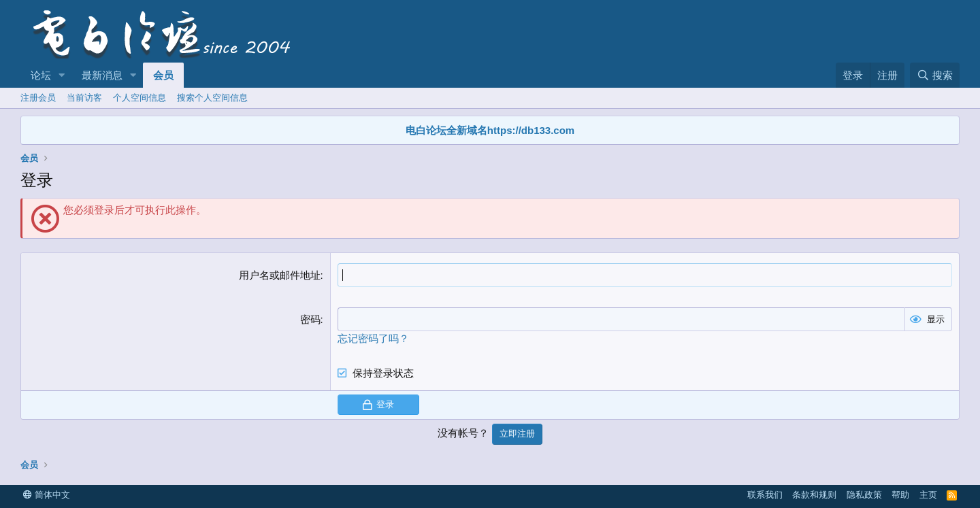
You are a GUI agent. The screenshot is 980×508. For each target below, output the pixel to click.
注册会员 (38, 98)
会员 (163, 75)
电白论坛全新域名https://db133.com (490, 130)
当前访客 (84, 98)
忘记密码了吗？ (373, 338)
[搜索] (935, 75)
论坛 (41, 75)
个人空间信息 (140, 98)
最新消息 (102, 75)
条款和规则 (814, 495)
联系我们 (765, 495)
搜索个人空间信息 (212, 98)
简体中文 (47, 495)
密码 (310, 319)
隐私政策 (864, 495)
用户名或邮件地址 (280, 275)
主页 (928, 495)
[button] (62, 75)
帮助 (900, 495)
